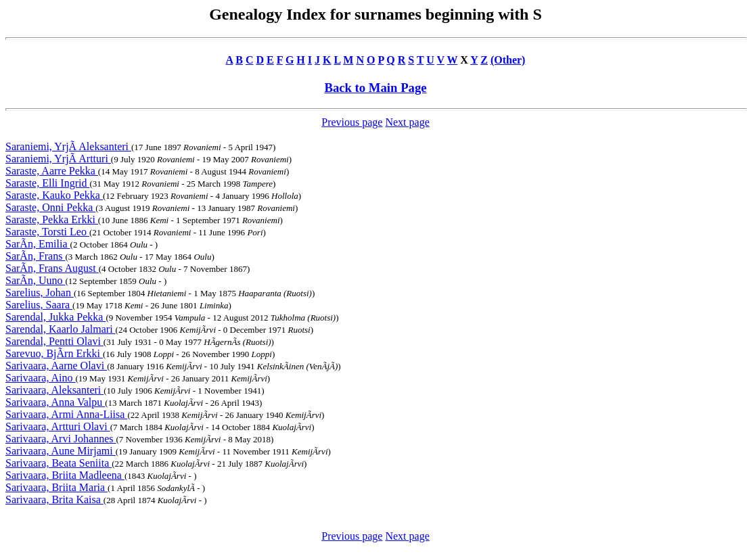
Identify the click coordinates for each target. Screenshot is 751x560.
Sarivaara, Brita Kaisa (54, 499)
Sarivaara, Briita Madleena (65, 475)
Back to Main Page (375, 88)
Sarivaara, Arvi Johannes (61, 439)
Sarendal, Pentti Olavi (54, 341)
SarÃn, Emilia (38, 244)
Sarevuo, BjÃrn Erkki (54, 353)
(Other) (508, 60)
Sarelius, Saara (39, 305)
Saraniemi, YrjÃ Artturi (58, 159)
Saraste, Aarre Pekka (52, 171)
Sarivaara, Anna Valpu (55, 402)
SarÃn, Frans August (52, 268)
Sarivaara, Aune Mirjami (61, 451)
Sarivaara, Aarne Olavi (56, 366)
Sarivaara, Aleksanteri (54, 390)
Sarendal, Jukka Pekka (55, 317)
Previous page (352, 122)
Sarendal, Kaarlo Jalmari (61, 329)
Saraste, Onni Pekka (50, 207)
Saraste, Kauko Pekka (54, 195)
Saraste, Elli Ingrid (47, 183)
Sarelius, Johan (40, 293)
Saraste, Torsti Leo (47, 232)
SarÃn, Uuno (35, 280)
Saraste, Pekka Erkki (52, 219)
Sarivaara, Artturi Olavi (58, 426)
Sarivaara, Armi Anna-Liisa (66, 414)
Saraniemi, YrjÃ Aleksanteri (68, 146)
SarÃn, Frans (35, 256)
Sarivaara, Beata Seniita (59, 463)
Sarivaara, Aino (41, 378)
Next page (407, 122)
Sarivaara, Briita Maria (56, 487)
